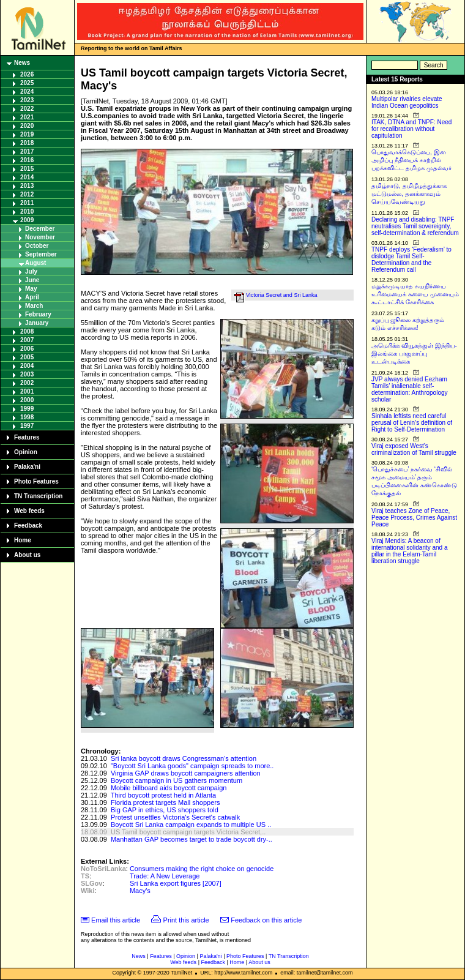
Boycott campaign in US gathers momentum (177, 780)
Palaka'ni (27, 467)
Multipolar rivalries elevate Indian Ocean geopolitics (407, 102)
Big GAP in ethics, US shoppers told (165, 810)
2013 (27, 186)
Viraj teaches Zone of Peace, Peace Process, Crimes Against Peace (414, 518)
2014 (27, 177)
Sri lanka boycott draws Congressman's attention (184, 758)
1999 (27, 409)
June (32, 280)
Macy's (140, 891)
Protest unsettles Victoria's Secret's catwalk (175, 817)
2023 (27, 100)
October (37, 246)
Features (27, 437)
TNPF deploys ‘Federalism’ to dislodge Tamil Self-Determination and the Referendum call (411, 260)
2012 (27, 194)
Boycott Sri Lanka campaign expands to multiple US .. (191, 825)
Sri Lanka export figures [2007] (176, 883)
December (40, 229)
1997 (27, 426)
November (40, 237)
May (31, 289)
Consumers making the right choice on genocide (202, 869)
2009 (27, 220)
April (32, 297)
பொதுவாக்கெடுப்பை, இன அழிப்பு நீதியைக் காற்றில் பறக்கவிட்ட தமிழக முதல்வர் (411, 160)
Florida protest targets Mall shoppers (166, 802)
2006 (27, 349)
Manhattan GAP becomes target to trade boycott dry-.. (192, 839)
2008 (27, 331)
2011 (27, 203)
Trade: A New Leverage (165, 876)
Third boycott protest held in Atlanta (163, 795)
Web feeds (29, 511)
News (22, 63)
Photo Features (36, 481)
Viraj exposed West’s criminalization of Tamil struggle (414, 449)
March (34, 306)
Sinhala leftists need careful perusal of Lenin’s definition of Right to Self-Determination (412, 423)
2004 (27, 366)
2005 (27, 357)
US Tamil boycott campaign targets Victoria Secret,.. (188, 832)
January (37, 323)
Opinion (26, 452)
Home (23, 540)
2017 (27, 151)
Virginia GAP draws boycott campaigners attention (186, 773)
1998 (27, 417)
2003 (27, 374)
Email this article (116, 920)
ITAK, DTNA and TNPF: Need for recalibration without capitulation (411, 129)
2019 (27, 134)
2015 (27, 169)
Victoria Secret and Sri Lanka (281, 295)
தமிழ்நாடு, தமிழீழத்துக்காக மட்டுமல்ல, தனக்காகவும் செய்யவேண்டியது (409, 194)
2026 (27, 74)
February (38, 314)
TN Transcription (38, 496)
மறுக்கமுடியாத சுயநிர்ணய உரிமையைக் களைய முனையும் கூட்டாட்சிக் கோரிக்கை (415, 294)
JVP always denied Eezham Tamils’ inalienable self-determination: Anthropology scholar (410, 389)
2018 (27, 143)
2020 (27, 126)
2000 (27, 400)
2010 (27, 211)
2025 (27, 83)
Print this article (186, 920)
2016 (27, 160)
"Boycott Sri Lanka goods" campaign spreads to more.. (192, 766)
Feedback (28, 526)
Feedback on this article (266, 920)
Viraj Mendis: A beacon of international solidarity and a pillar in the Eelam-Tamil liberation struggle (410, 551)
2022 (27, 109)
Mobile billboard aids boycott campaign (169, 788)
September (41, 254)
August (35, 263)
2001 (27, 391)
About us (27, 555)
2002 (27, 383)
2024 (27, 92)
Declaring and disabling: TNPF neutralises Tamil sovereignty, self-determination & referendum (415, 226)
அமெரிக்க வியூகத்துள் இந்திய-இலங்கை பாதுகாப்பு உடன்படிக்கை (414, 353)
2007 (27, 340)
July (31, 271)
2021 (27, 117)
